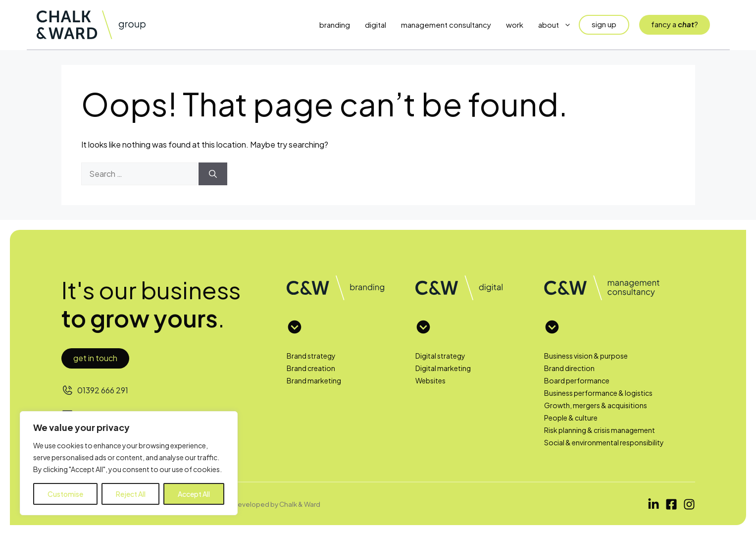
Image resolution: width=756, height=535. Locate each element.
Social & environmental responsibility (604, 442)
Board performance (577, 380)
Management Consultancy (446, 25)
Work (515, 25)
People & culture (571, 418)
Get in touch (95, 358)
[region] (129, 463)
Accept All (194, 494)
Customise (65, 494)
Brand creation (311, 368)
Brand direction (569, 368)
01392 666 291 (103, 390)
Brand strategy (311, 356)
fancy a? (675, 24)
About (558, 25)
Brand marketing (314, 380)
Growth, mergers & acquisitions (596, 405)
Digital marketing (443, 368)
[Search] (213, 174)
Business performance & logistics (598, 393)
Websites (430, 380)
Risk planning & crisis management (600, 430)
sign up (604, 24)
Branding (335, 25)
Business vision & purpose (586, 356)
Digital (376, 25)
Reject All (131, 494)
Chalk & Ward (300, 504)
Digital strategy (440, 356)
